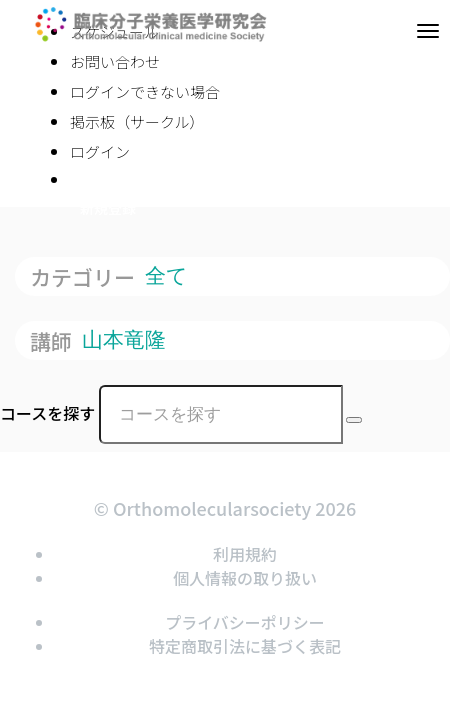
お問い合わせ (115, 61)
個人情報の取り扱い (245, 578)
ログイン (100, 151)
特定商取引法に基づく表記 (245, 646)
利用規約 (245, 554)
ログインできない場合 (145, 91)
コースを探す (47, 413)
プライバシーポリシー (245, 622)
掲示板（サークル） (137, 121)
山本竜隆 (127, 339)
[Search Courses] (354, 420)
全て (169, 275)
